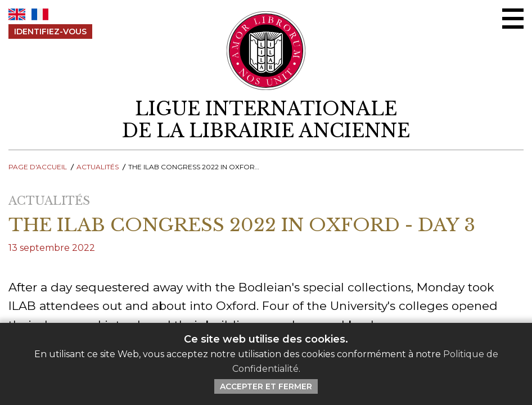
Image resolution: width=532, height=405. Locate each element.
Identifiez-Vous (50, 31)
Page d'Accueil (38, 167)
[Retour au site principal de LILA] (266, 51)
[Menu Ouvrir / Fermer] (513, 19)
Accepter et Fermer (266, 386)
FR (40, 14)
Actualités (98, 167)
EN (17, 14)
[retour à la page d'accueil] (266, 120)
